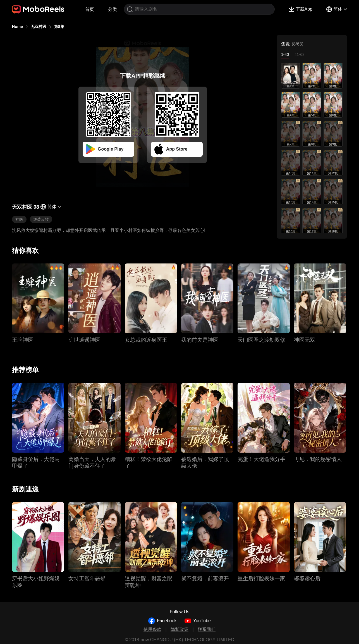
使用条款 (152, 629)
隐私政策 (180, 629)
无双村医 (39, 27)
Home (17, 27)
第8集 (59, 27)
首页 (90, 9)
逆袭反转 (41, 219)
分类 (113, 9)
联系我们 (207, 629)
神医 (19, 219)
